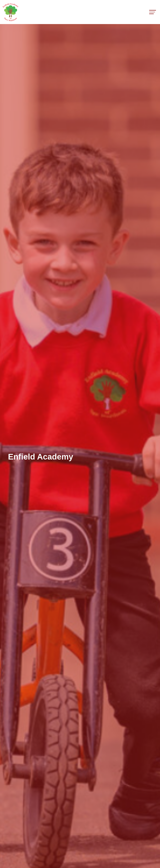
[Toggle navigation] (153, 12)
